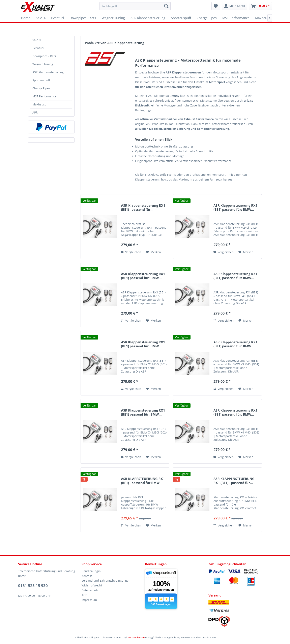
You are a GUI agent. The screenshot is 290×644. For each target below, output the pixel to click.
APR (35, 112)
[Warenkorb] (260, 6)
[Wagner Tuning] (113, 18)
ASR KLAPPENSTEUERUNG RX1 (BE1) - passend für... (234, 481)
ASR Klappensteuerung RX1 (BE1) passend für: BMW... (235, 208)
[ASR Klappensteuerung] (148, 18)
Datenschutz (90, 590)
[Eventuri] (57, 18)
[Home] (26, 18)
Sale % (37, 40)
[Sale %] (41, 18)
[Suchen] (166, 6)
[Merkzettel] (216, 6)
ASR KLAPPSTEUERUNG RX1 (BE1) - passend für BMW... (143, 481)
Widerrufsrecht (92, 585)
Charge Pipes (41, 88)
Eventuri (38, 48)
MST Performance (44, 96)
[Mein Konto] (235, 6)
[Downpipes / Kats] (83, 18)
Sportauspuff (41, 80)
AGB (84, 595)
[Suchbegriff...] (135, 6)
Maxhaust (39, 104)
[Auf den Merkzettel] (153, 252)
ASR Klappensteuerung (48, 72)
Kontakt (87, 576)
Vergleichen (131, 252)
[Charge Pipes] (207, 18)
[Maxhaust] (263, 18)
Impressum (89, 600)
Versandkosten (136, 637)
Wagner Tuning (43, 64)
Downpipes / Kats (44, 56)
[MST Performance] (236, 18)
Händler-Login (91, 571)
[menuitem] (135, 6)
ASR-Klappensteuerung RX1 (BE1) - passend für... (143, 208)
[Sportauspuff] (181, 18)
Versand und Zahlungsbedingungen (106, 581)
